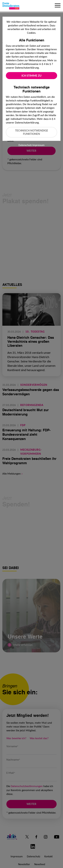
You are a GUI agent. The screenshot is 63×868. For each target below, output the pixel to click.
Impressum (38, 145)
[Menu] (58, 6)
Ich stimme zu (32, 76)
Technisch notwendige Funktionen (32, 132)
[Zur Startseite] (11, 6)
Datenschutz (25, 145)
